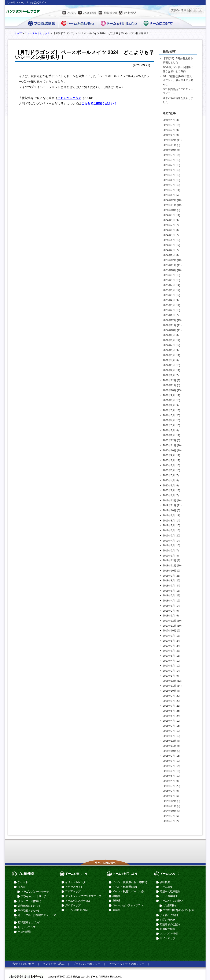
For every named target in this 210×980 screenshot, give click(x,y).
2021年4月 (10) (172, 420)
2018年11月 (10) (172, 566)
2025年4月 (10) (172, 180)
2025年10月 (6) (172, 150)
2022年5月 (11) (172, 355)
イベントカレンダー (77, 882)
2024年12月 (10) (172, 200)
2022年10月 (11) (172, 330)
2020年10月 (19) (172, 451)
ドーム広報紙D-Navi (76, 910)
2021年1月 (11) (172, 435)
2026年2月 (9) (171, 130)
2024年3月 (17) (172, 245)
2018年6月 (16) (172, 591)
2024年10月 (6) (172, 210)
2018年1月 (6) (171, 616)
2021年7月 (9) (171, 405)
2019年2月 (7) (171, 551)
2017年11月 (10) (172, 626)
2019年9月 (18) (172, 516)
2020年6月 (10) (172, 470)
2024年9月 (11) (172, 215)
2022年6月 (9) (171, 350)
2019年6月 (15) (172, 531)
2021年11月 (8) (172, 385)
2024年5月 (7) (171, 235)
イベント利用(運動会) (125, 887)
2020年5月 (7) (171, 475)
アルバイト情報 (169, 934)
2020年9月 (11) (172, 455)
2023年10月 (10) (172, 270)
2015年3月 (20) (172, 786)
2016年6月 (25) (172, 711)
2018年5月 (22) (172, 596)
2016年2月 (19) (172, 731)
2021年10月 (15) (172, 390)
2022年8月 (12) (172, 340)
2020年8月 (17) (172, 460)
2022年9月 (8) (171, 335)
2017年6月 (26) (172, 651)
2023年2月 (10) (172, 310)
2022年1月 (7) (171, 375)
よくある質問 (87, 13)
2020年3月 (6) (171, 486)
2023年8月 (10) (172, 280)
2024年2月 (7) (171, 250)
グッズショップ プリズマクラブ (83, 896)
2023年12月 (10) (172, 260)
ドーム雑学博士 (169, 896)
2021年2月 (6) (171, 430)
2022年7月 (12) (172, 345)
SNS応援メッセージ (29, 910)
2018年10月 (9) (172, 571)
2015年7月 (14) (172, 766)
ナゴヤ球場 (24, 932)
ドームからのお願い (171, 901)
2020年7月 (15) (172, 466)
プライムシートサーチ (34, 896)
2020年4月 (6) (171, 480)
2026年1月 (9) (171, 135)
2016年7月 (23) (172, 706)
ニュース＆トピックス (37, 33)
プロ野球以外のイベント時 (178, 910)
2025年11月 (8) (172, 145)
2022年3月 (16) (172, 365)
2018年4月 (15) (172, 601)
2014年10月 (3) (172, 811)
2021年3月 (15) (172, 425)
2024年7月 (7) (171, 225)
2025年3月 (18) (172, 185)
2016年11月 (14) (172, 686)
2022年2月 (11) (172, 370)
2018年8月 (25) (172, 581)
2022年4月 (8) (171, 360)
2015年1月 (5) (171, 796)
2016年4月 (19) (172, 721)
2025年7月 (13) (172, 165)
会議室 (116, 910)
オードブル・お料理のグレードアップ (35, 916)
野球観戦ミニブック (29, 922)
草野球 (116, 901)
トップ (18, 33)
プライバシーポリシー (86, 964)
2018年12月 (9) (172, 561)
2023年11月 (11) (172, 265)
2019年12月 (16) (172, 501)
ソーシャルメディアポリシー (126, 964)
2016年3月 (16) (172, 726)
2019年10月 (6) (172, 510)
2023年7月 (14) (172, 285)
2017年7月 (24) (172, 646)
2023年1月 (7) (171, 315)
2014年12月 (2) (172, 801)
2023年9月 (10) (172, 275)
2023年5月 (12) (172, 295)
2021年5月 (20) (172, 415)
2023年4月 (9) (171, 300)
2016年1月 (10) (172, 736)
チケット (23, 882)
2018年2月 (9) (171, 611)
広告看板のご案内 (170, 924)
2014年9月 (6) (171, 816)
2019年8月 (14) (172, 521)
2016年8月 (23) (172, 701)
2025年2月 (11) (172, 190)
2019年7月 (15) (172, 525)
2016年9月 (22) (172, 696)
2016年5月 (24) (172, 716)
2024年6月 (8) (171, 230)
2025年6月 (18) (172, 170)
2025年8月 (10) (172, 160)
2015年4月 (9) (171, 781)
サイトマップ (128, 13)
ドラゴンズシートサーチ (35, 892)
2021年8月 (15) (172, 400)
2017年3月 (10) (172, 666)
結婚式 (116, 896)
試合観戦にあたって (29, 906)
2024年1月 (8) (171, 255)
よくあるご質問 (169, 915)
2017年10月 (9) (172, 631)
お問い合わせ (108, 13)
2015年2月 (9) (171, 791)
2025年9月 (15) (172, 155)
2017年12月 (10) (172, 621)
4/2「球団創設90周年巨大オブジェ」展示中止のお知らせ (178, 80)
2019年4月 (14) (172, 541)
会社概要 (165, 882)
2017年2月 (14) (172, 671)
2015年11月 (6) (172, 746)
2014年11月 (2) (172, 806)
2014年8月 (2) (171, 821)
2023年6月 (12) (172, 290)
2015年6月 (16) (172, 771)
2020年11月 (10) (172, 445)
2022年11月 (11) (172, 325)
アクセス (69, 13)
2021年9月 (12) (172, 395)
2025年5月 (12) (172, 175)
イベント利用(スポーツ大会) (128, 891)
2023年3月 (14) (172, 305)
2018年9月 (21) (172, 576)
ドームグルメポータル (78, 901)
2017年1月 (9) (171, 676)
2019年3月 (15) (172, 546)
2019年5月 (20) (172, 536)
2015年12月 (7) (172, 741)
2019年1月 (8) (171, 556)
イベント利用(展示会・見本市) (130, 882)
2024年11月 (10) (172, 205)
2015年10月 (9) (172, 751)
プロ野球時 (169, 906)
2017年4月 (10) (172, 661)
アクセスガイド (74, 887)
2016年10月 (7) (172, 691)
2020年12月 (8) (172, 440)
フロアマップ (73, 891)
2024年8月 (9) (171, 220)
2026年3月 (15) (172, 125)
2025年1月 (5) (171, 195)
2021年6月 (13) (172, 410)
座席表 (22, 887)
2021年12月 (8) (172, 380)
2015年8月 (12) (172, 761)
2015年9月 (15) (172, 756)
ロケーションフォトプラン (128, 905)
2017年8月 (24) (172, 641)
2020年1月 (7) (171, 495)
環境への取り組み (170, 891)
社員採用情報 (167, 929)
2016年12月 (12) (172, 681)
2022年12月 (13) (172, 320)
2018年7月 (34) (172, 586)
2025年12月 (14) (172, 140)
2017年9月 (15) (172, 636)
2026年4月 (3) (171, 120)
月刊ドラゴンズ (27, 927)
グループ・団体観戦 (29, 901)
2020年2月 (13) (172, 490)
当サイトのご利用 (23, 964)
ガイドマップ (73, 905)
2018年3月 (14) (172, 606)
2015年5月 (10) (172, 776)
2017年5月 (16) (172, 656)
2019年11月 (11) (172, 505)
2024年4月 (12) (172, 240)
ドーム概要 (166, 887)
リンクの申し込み (54, 964)
